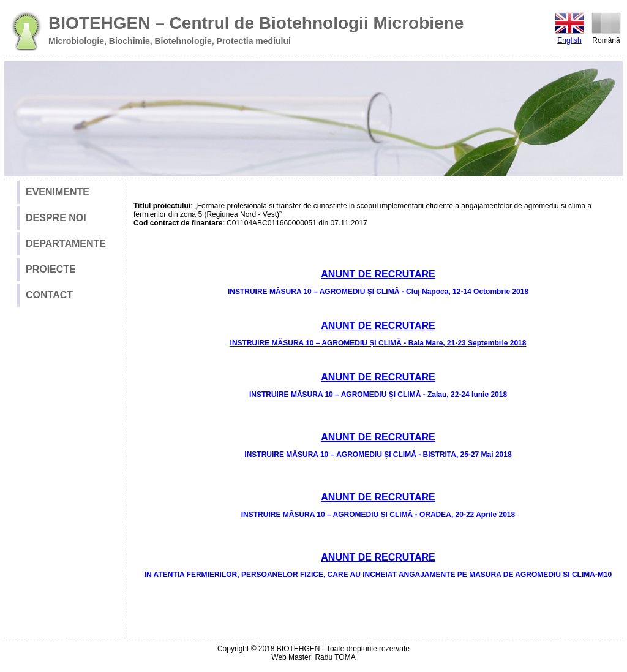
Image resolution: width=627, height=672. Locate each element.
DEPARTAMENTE (66, 244)
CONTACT (49, 295)
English (569, 28)
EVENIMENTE (58, 192)
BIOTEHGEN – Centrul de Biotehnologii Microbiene (256, 23)
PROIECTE (51, 269)
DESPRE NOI (56, 218)
